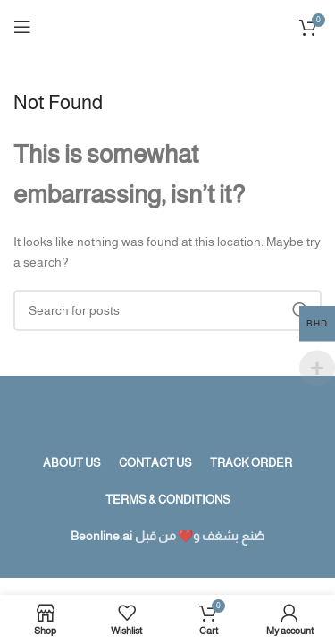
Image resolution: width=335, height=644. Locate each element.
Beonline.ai (101, 536)
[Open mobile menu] (22, 27)
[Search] (167, 310)
